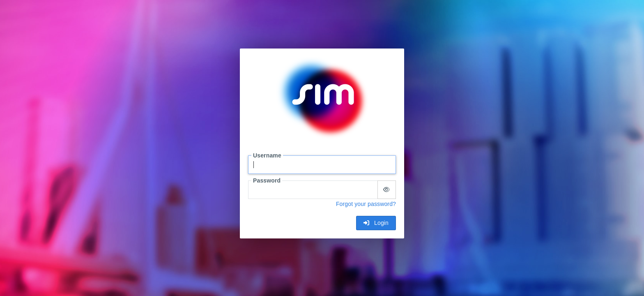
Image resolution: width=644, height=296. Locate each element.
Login (376, 223)
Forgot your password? (366, 204)
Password (267, 180)
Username (267, 155)
